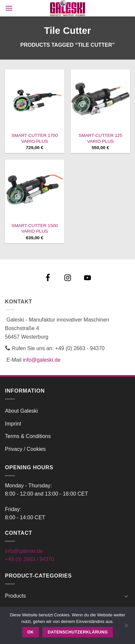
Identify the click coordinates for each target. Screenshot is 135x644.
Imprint (13, 424)
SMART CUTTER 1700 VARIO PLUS (35, 138)
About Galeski (21, 411)
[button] (9, 8)
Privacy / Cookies (25, 449)
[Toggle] (126, 596)
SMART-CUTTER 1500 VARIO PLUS (35, 229)
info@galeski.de (42, 360)
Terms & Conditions (28, 436)
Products (15, 596)
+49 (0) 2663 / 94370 (30, 559)
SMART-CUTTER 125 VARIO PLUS (101, 138)
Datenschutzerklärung (78, 632)
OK (31, 632)
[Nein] (126, 627)
